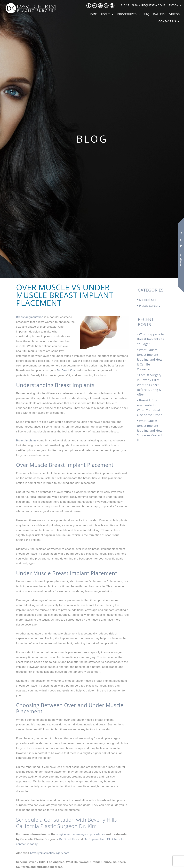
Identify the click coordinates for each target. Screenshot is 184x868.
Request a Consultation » (161, 5)
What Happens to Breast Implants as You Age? (151, 339)
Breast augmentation (30, 317)
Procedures (127, 14)
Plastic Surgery (150, 306)
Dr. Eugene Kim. (95, 839)
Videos (174, 14)
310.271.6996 (129, 5)
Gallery (159, 14)
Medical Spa (148, 300)
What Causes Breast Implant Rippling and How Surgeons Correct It (150, 430)
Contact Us (167, 21)
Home (93, 14)
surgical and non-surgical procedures (81, 834)
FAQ (147, 14)
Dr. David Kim (66, 370)
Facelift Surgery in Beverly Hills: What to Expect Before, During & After (149, 385)
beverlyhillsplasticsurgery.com (50, 853)
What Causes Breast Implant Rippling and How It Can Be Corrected (150, 360)
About (105, 14)
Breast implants (26, 441)
